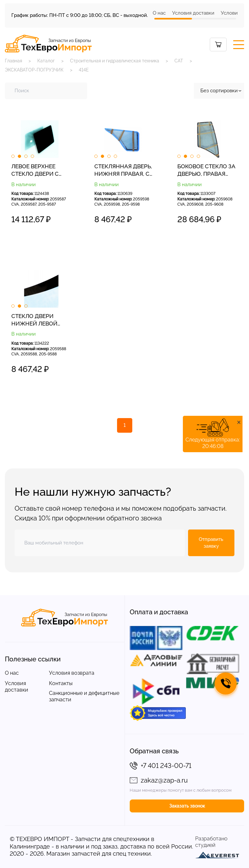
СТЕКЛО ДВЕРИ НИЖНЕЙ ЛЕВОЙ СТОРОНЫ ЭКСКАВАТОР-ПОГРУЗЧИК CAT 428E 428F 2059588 (41, 320)
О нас (159, 13)
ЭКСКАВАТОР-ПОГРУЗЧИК (34, 70)
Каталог (46, 61)
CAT (179, 61)
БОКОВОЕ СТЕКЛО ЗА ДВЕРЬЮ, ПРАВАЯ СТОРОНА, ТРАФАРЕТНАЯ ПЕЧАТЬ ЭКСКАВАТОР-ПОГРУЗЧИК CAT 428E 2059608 (207, 171)
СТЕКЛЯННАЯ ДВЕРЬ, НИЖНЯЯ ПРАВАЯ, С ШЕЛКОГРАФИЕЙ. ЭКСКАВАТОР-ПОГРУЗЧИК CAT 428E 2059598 (124, 171)
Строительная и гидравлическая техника (115, 61)
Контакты (61, 683)
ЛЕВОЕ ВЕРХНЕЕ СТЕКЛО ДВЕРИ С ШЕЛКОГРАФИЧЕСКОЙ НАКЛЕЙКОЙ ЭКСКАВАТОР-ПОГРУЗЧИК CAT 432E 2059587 (41, 171)
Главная (13, 61)
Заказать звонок (187, 806)
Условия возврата (72, 673)
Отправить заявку (211, 543)
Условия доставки (193, 13)
